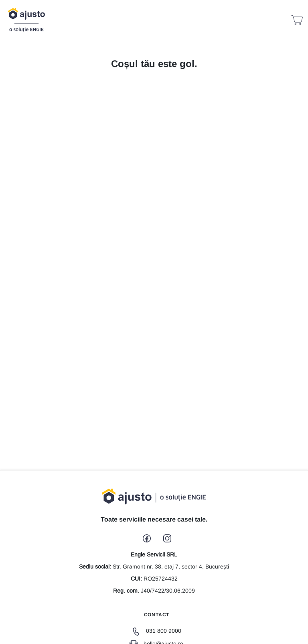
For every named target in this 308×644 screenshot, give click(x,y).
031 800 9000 (157, 631)
